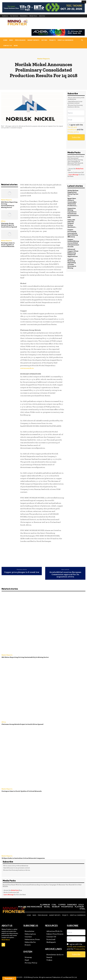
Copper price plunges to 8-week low (22, 572)
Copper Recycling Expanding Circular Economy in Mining (72, 263)
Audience (5, 16)
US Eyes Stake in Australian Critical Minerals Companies (23, 858)
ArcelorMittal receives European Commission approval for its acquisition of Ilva (65, 574)
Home (5, 40)
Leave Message (74, 175)
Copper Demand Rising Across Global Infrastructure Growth (73, 243)
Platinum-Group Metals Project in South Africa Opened (9, 225)
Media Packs (33, 16)
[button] (82, 40)
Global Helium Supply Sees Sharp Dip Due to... (73, 193)
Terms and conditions (72, 128)
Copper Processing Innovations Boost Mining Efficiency (73, 233)
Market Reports (33, 40)
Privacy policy (73, 132)
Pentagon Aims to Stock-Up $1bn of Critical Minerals (8, 245)
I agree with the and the (75, 128)
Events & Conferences (65, 40)
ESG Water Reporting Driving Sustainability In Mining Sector (9, 205)
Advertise (42, 16)
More (16, 46)
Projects (52, 40)
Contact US (8, 46)
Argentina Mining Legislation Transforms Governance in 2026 (73, 213)
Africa (3, 221)
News (11, 40)
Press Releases (20, 40)
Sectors (44, 40)
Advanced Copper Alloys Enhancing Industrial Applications (73, 252)
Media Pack (80, 169)
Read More (6, 940)
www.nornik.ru (27, 368)
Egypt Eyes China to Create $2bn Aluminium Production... (72, 202)
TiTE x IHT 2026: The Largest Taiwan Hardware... (72, 223)
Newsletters (24, 16)
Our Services (14, 16)
